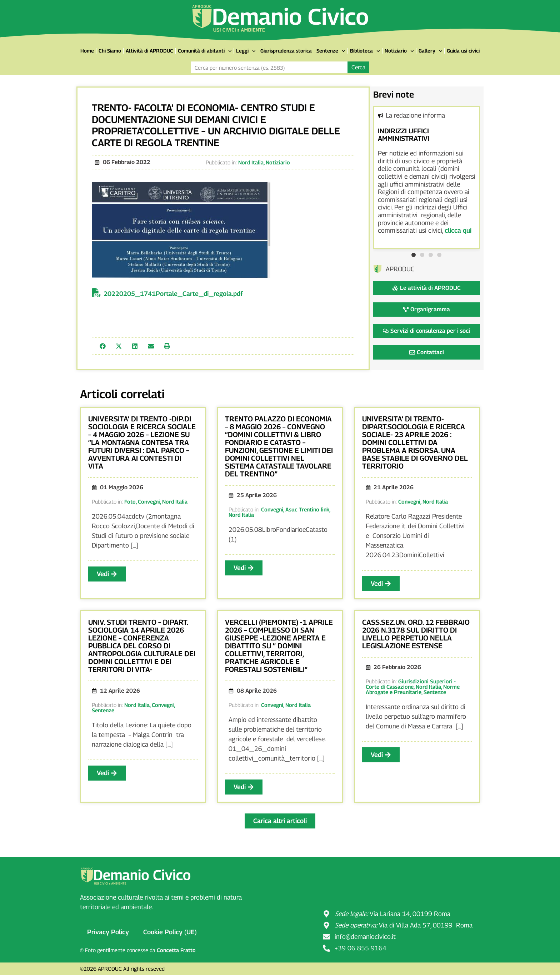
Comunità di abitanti (205, 51)
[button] (103, 346)
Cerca (358, 67)
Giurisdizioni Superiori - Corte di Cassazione (411, 684)
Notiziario (399, 51)
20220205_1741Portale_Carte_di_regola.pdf (173, 294)
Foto (130, 501)
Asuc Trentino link (307, 509)
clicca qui (458, 230)
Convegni (149, 501)
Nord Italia (251, 162)
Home (87, 51)
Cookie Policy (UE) (170, 932)
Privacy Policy (108, 932)
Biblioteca (365, 51)
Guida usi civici (463, 51)
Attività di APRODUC (149, 51)
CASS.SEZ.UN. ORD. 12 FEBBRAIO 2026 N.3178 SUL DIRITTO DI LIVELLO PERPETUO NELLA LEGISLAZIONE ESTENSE (416, 634)
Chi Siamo (110, 51)
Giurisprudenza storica (286, 51)
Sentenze (331, 51)
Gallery (431, 51)
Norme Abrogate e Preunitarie (413, 689)
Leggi (246, 51)
